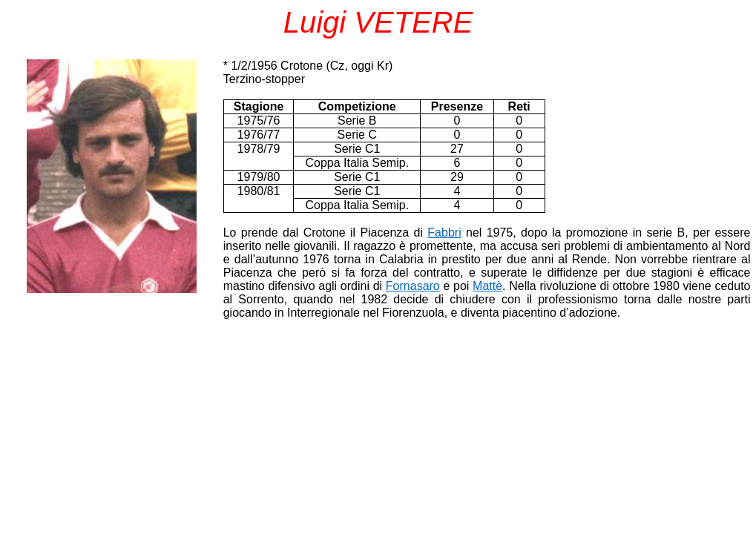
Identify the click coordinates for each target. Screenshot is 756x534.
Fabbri (444, 233)
